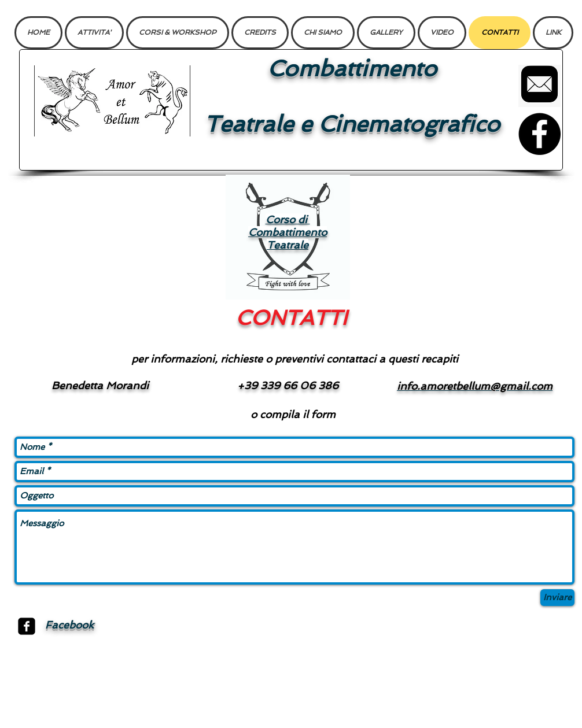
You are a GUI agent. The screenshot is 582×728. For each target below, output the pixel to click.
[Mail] (539, 86)
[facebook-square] (27, 626)
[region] (288, 237)
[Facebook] (539, 134)
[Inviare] (557, 598)
